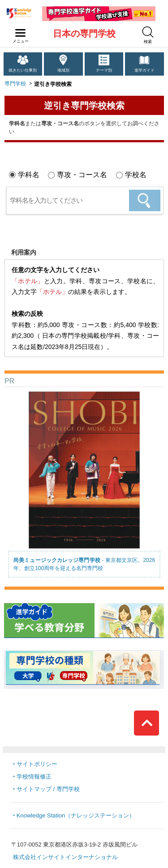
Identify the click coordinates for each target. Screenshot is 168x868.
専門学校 (15, 84)
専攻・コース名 (82, 175)
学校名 (136, 175)
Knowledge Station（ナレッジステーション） (76, 815)
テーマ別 (104, 70)
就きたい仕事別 (23, 70)
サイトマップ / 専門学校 (48, 789)
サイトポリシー (37, 764)
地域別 (63, 70)
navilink (19, 30)
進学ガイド (144, 70)
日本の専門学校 (84, 34)
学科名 (29, 175)
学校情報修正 (34, 777)
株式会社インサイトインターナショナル (65, 857)
